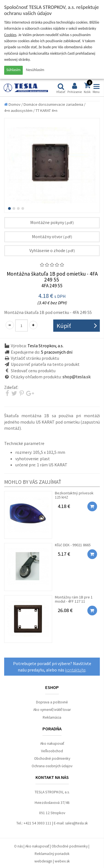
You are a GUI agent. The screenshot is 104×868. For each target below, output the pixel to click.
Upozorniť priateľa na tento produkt (45, 364)
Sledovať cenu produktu (33, 371)
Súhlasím (13, 70)
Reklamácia (52, 717)
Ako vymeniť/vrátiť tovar (52, 710)
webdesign (43, 861)
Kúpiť (64, 326)
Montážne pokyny (52, 222)
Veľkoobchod (52, 751)
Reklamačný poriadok (52, 854)
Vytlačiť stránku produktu (35, 358)
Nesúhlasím (35, 70)
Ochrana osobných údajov (52, 766)
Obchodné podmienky (52, 758)
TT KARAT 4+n (46, 110)
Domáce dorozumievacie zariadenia (53, 104)
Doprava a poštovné (52, 702)
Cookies (10, 35)
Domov (12, 104)
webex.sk (62, 861)
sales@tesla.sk (77, 823)
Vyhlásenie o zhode (52, 250)
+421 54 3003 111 (37, 823)
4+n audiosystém (18, 110)
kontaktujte (75, 670)
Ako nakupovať (52, 744)
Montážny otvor (52, 237)
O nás (18, 846)
